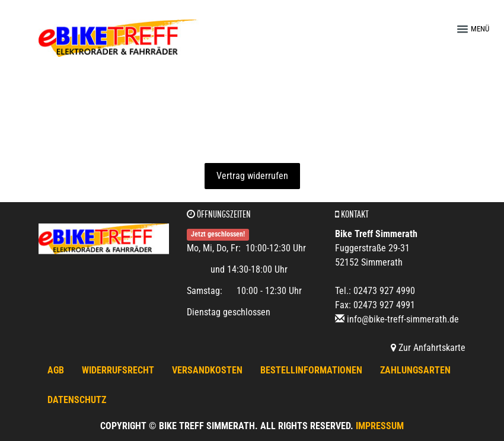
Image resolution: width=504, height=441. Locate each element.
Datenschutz (77, 400)
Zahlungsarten (415, 370)
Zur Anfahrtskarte (428, 348)
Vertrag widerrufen (252, 176)
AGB (56, 370)
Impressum (380, 426)
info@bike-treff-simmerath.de (403, 319)
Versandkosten (207, 370)
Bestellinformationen (311, 370)
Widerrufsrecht (118, 370)
